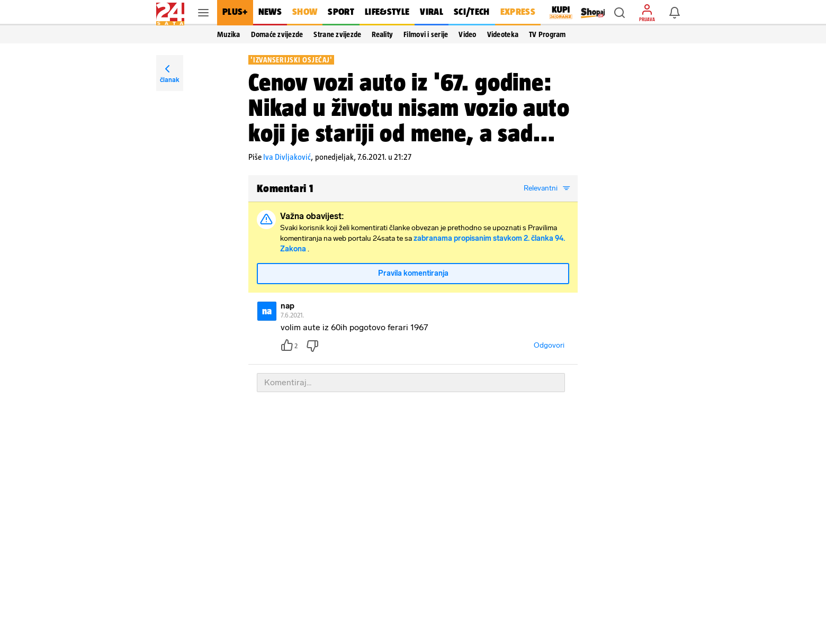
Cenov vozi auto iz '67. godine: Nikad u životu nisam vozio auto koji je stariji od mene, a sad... (409, 107)
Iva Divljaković (287, 157)
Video (467, 34)
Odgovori (549, 345)
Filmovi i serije (426, 34)
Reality (382, 34)
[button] (619, 13)
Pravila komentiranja (413, 273)
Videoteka (503, 34)
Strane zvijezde (337, 34)
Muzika (229, 34)
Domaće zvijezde (277, 34)
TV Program (547, 34)
